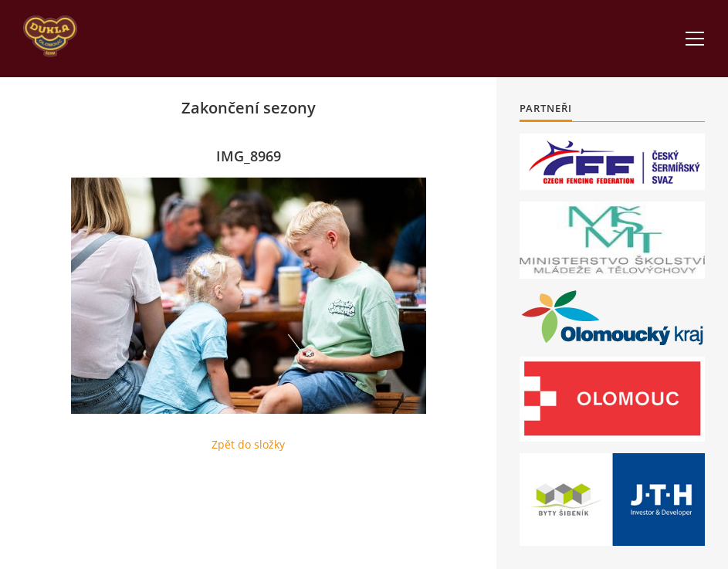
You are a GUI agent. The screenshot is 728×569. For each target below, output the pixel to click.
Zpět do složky (248, 444)
